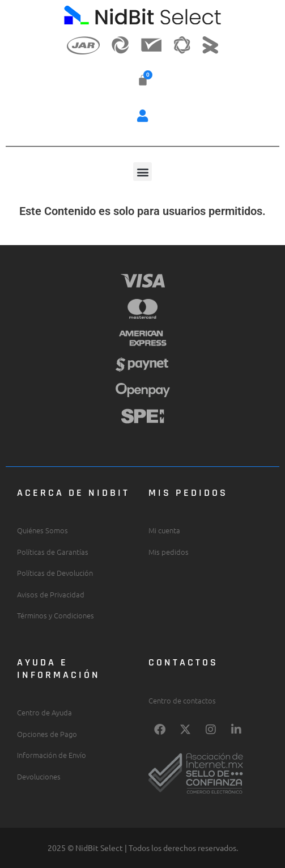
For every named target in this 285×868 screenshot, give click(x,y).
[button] (143, 115)
